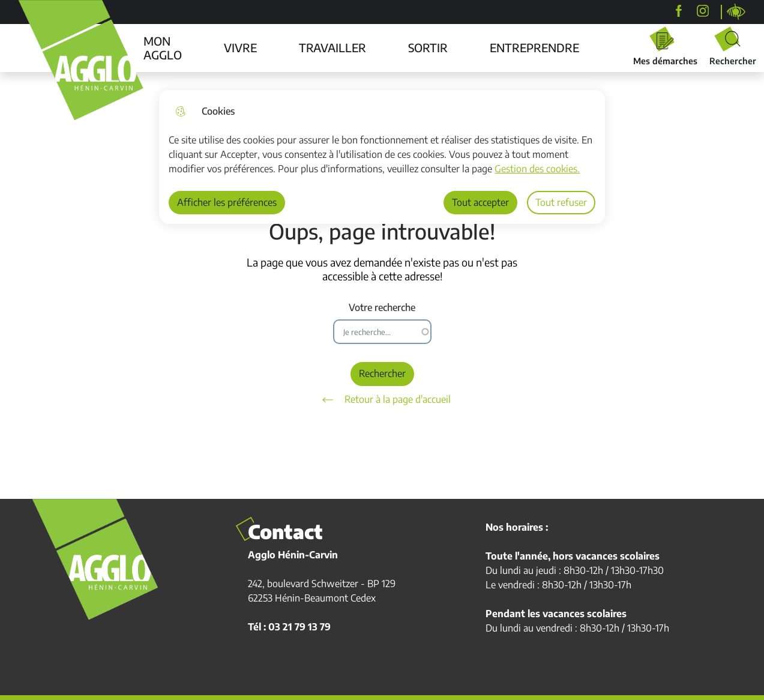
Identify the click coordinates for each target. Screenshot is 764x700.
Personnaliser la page (736, 12)
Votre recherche (382, 308)
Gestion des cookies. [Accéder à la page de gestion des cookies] (537, 169)
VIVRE (240, 47)
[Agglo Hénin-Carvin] (679, 11)
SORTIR (428, 47)
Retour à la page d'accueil (382, 400)
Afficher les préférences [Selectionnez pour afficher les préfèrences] (227, 202)
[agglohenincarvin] (703, 11)
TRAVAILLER (332, 47)
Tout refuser (561, 202)
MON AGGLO (163, 48)
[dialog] (382, 157)
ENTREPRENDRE (534, 47)
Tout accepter (480, 202)
